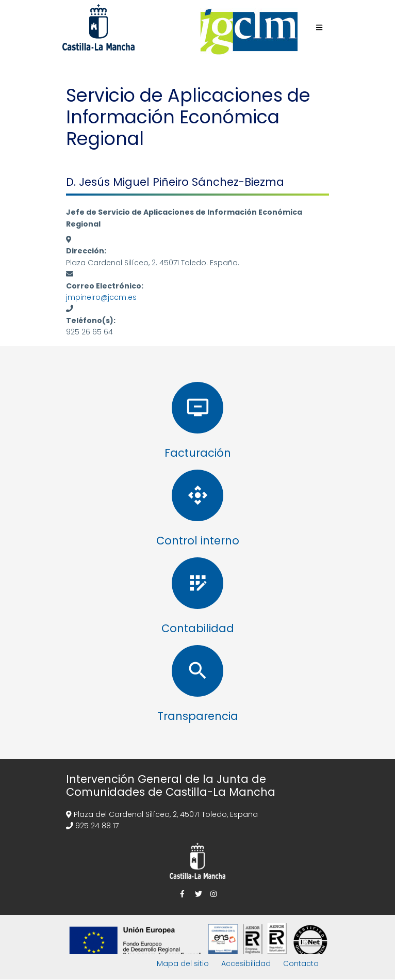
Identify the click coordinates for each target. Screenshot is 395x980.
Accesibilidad (246, 963)
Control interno (198, 541)
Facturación (198, 453)
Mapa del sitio (183, 963)
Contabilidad (198, 628)
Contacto (301, 963)
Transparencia (198, 716)
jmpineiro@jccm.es (101, 297)
